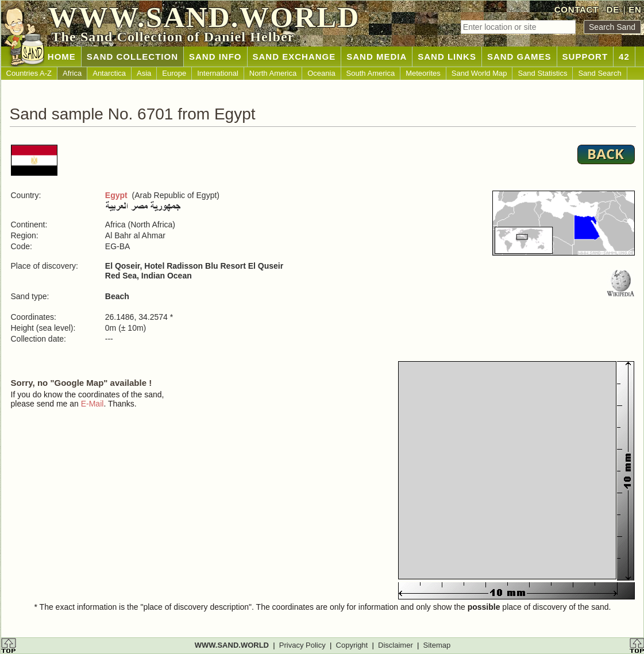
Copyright (352, 645)
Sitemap (437, 645)
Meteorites (423, 73)
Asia (144, 73)
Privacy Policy (302, 645)
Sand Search (599, 73)
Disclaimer (396, 645)
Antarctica (109, 73)
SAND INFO (215, 57)
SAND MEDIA (377, 57)
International (218, 73)
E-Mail (92, 404)
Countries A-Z (29, 73)
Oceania (321, 73)
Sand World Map (479, 73)
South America (371, 73)
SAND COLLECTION (132, 57)
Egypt (116, 195)
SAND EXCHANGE (294, 57)
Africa (72, 73)
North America (273, 73)
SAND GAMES (519, 57)
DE (613, 9)
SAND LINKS (447, 57)
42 (624, 57)
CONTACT (576, 9)
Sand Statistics (542, 73)
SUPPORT (585, 57)
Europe (174, 73)
